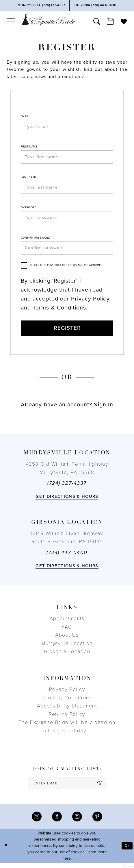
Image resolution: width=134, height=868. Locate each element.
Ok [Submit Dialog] (127, 851)
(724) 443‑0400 (67, 557)
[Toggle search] (97, 21)
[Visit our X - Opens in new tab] (36, 822)
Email (25, 116)
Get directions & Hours (67, 500)
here (67, 864)
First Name (29, 147)
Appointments (67, 623)
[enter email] (67, 787)
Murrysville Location (67, 647)
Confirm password (36, 240)
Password (29, 209)
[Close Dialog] (6, 851)
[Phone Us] (41, 5)
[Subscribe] (101, 787)
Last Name (29, 178)
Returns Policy (67, 718)
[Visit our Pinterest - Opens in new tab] (98, 822)
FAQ (67, 631)
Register (67, 332)
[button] (11, 21)
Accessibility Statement (67, 710)
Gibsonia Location (67, 656)
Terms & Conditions (67, 702)
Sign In (103, 409)
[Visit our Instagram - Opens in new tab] (77, 822)
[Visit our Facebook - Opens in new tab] (57, 822)
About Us (67, 639)
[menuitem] (11, 21)
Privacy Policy (67, 694)
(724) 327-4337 (67, 488)
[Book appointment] (110, 21)
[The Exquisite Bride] (48, 20)
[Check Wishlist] (124, 21)
